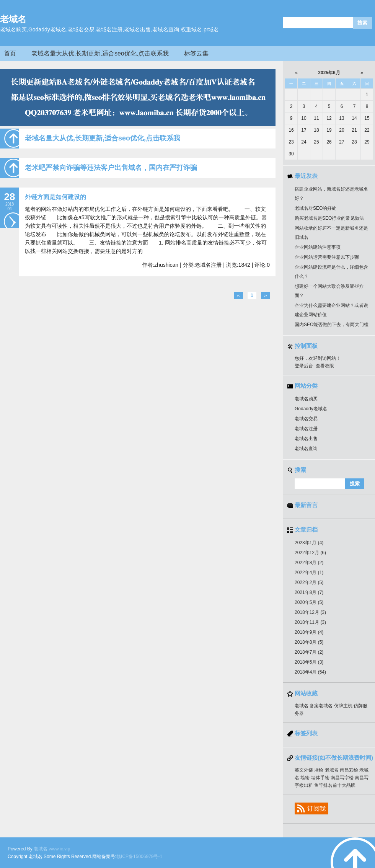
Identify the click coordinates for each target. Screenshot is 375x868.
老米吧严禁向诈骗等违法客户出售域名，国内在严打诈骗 (111, 168)
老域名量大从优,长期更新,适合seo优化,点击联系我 (100, 53)
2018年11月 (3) (310, 622)
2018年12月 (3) (310, 612)
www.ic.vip (59, 849)
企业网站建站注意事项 (318, 247)
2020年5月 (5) (309, 602)
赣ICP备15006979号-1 (139, 857)
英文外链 (304, 770)
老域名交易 (306, 419)
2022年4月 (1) (309, 573)
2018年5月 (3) (309, 662)
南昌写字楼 (342, 778)
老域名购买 (306, 399)
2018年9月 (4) (309, 632)
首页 (10, 53)
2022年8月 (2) (309, 563)
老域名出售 (306, 439)
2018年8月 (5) (309, 642)
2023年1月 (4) (309, 543)
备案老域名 (321, 706)
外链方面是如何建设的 (55, 197)
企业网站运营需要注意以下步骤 (327, 257)
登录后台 (304, 366)
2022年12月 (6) (310, 553)
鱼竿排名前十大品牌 (335, 785)
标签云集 (196, 53)
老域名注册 (306, 429)
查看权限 (325, 366)
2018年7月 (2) (309, 652)
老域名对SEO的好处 (315, 208)
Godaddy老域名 (311, 409)
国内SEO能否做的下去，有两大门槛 (332, 325)
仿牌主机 (343, 706)
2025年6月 (329, 73)
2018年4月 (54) (310, 672)
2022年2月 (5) (309, 582)
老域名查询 (306, 449)
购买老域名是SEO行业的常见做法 (329, 218)
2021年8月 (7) (309, 592)
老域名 (13, 19)
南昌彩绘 (349, 770)
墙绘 (319, 770)
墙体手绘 (320, 778)
